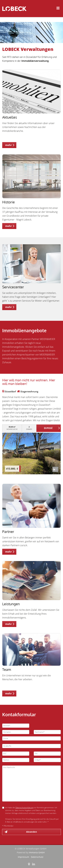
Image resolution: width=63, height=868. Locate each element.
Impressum (23, 857)
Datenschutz (37, 857)
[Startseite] (16, 8)
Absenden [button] (31, 832)
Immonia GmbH (37, 852)
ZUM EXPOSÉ (49, 428)
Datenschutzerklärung (24, 808)
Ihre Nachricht (31, 783)
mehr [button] (9, 145)
